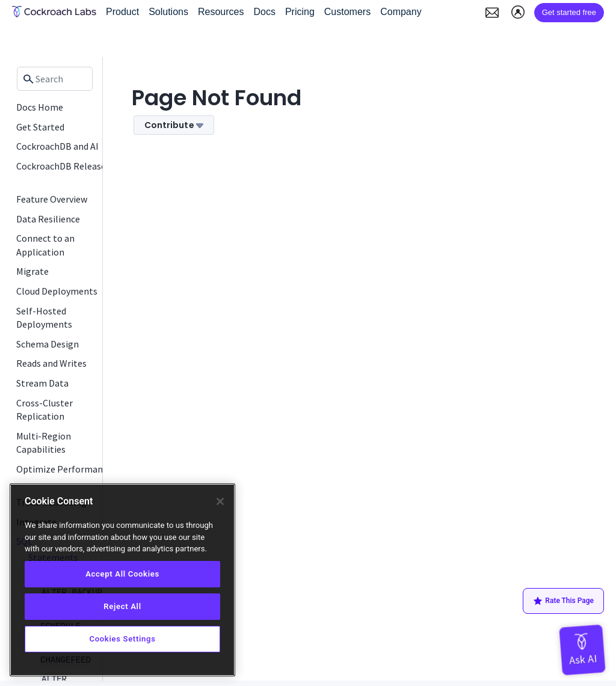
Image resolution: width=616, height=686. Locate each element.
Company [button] (401, 12)
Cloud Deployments (57, 291)
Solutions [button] (168, 12)
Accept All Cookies (122, 574)
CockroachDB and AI (57, 146)
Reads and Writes (51, 363)
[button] (492, 13)
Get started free (569, 12)
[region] (122, 580)
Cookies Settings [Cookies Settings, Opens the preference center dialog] (122, 639)
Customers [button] (347, 12)
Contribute (174, 125)
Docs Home (40, 107)
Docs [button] (264, 12)
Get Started (40, 127)
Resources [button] (221, 12)
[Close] (220, 501)
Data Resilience (48, 219)
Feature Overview (52, 199)
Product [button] (122, 12)
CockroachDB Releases (63, 166)
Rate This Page (563, 601)
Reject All (122, 606)
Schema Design (48, 344)
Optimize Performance (64, 469)
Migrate (32, 271)
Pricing (300, 12)
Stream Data (42, 383)
